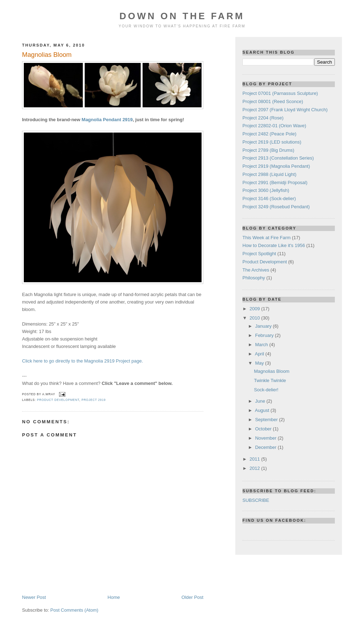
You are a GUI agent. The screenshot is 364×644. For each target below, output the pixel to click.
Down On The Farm (182, 16)
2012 (255, 468)
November (267, 438)
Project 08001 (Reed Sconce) (273, 101)
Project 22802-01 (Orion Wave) (274, 126)
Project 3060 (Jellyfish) (266, 190)
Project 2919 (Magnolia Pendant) (276, 166)
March (262, 345)
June (261, 401)
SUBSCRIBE (256, 500)
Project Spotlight (259, 254)
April (260, 354)
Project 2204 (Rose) (263, 118)
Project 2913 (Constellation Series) (278, 158)
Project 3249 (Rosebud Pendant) (276, 207)
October (264, 429)
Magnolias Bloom (47, 55)
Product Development (58, 400)
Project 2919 (93, 400)
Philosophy (254, 278)
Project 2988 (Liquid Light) (269, 174)
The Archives (256, 270)
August (263, 410)
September (267, 420)
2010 (255, 318)
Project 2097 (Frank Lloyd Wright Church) (285, 110)
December (267, 447)
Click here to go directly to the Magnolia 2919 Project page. (82, 361)
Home (114, 597)
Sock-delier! (266, 390)
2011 (255, 459)
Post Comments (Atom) (74, 610)
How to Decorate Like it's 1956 (274, 245)
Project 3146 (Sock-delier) (269, 198)
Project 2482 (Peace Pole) (269, 134)
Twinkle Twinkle (270, 380)
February (265, 335)
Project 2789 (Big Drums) (268, 150)
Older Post (192, 597)
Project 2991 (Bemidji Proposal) (275, 183)
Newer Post (34, 597)
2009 (255, 309)
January (264, 326)
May (260, 363)
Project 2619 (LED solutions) (272, 142)
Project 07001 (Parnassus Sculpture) (280, 93)
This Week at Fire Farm (267, 238)
